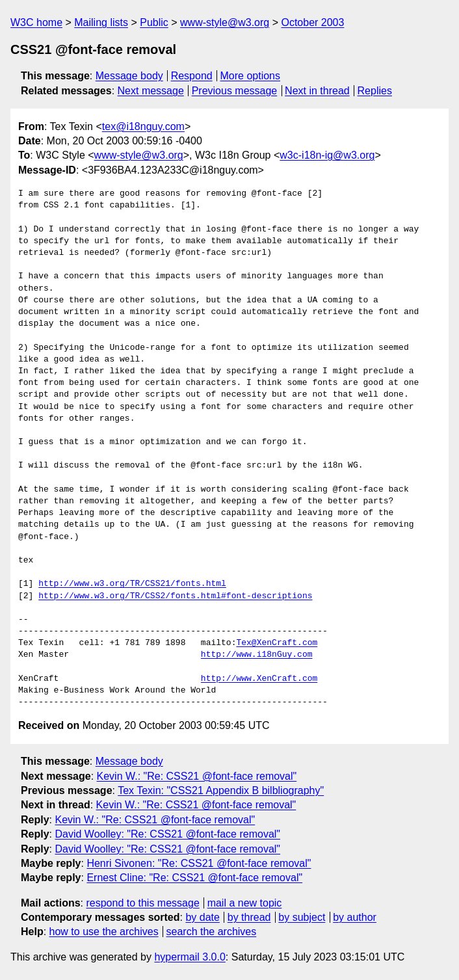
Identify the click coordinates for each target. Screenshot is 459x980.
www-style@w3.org (225, 22)
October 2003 (312, 22)
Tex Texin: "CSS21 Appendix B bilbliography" (221, 790)
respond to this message (142, 903)
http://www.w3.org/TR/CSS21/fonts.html (132, 584)
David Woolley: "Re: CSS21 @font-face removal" (167, 834)
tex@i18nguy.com (143, 126)
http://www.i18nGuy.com (257, 655)
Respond (192, 76)
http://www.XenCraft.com (259, 679)
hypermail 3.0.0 (190, 957)
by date (202, 917)
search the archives (212, 932)
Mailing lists (101, 22)
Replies (375, 91)
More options (251, 76)
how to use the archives (104, 932)
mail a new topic (245, 903)
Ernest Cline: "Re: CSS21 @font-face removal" (194, 878)
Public (154, 22)
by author (355, 917)
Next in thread (317, 91)
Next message (151, 91)
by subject (302, 917)
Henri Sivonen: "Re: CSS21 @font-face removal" (199, 863)
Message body (129, 76)
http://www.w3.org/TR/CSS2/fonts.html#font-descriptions (175, 596)
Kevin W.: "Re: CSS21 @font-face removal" (197, 776)
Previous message (235, 91)
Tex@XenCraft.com (277, 643)
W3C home (36, 22)
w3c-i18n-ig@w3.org (327, 155)
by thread (249, 917)
